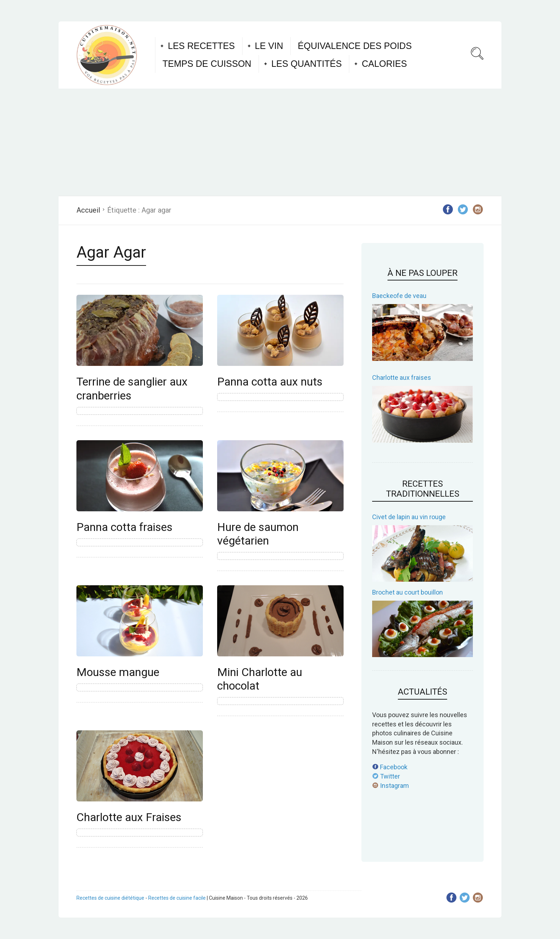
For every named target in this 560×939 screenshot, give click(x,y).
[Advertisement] (280, 142)
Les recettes (201, 46)
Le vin (269, 46)
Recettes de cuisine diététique (110, 898)
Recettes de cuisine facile (177, 898)
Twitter (386, 776)
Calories (384, 64)
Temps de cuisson (207, 64)
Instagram (391, 786)
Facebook (390, 767)
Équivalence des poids (355, 46)
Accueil (88, 210)
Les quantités (307, 64)
